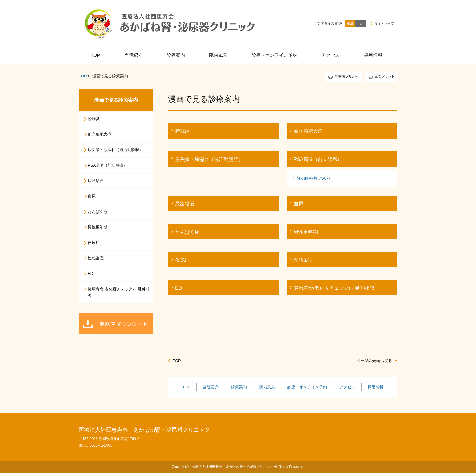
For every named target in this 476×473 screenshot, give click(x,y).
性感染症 (303, 260)
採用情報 (376, 387)
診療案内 (239, 387)
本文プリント (381, 77)
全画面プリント (343, 77)
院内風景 (267, 387)
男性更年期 (306, 232)
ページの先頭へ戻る (374, 361)
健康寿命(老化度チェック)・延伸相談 (334, 288)
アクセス (347, 387)
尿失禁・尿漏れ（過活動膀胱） (209, 159)
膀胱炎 (182, 131)
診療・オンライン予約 (307, 387)
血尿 (298, 204)
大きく (361, 24)
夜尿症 (182, 260)
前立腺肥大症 (308, 131)
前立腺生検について (314, 178)
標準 (350, 24)
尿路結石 (185, 204)
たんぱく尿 (187, 232)
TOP (83, 76)
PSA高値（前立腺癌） (318, 159)
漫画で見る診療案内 (116, 100)
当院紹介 (211, 387)
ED (178, 288)
